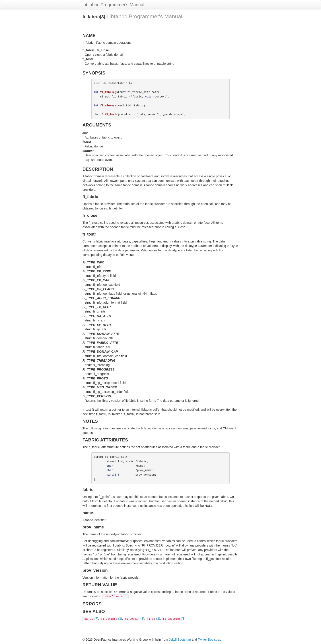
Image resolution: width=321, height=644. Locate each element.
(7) (90, 619)
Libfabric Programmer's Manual (113, 5)
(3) (111, 619)
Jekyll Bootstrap (180, 640)
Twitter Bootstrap (209, 640)
